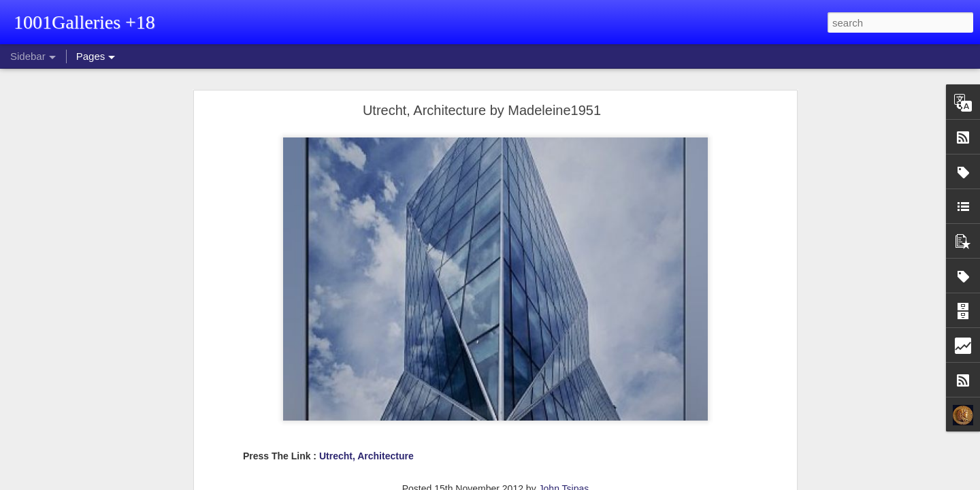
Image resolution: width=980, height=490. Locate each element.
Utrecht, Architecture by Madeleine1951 (482, 110)
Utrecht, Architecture (366, 456)
